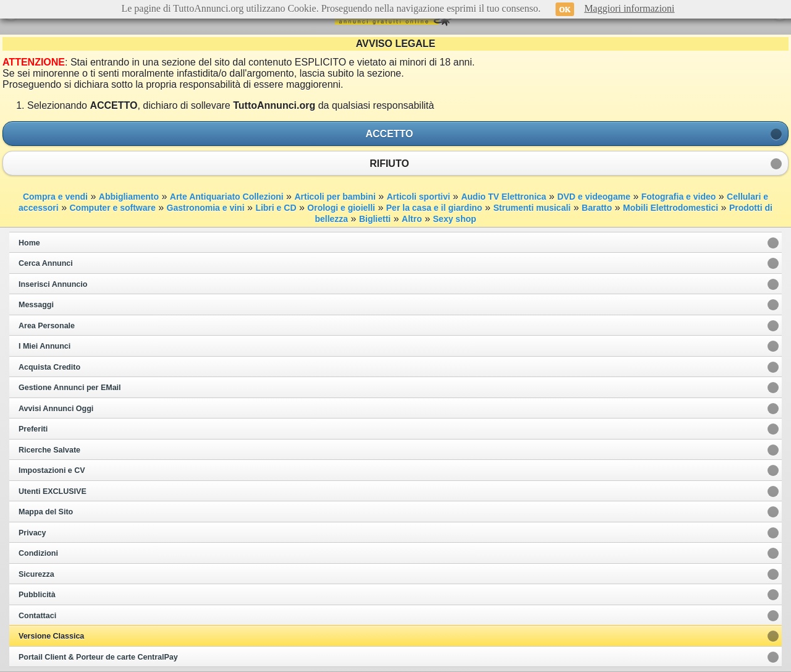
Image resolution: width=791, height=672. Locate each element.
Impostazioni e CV (52, 470)
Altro (412, 219)
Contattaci (37, 616)
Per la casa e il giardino (434, 208)
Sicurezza (36, 574)
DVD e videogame (594, 197)
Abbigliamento (129, 197)
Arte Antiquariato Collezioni (227, 197)
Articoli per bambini (335, 197)
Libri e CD (276, 208)
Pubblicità (37, 595)
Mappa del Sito (46, 512)
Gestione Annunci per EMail (70, 388)
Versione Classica (51, 636)
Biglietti (375, 219)
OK (565, 9)
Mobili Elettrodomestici (670, 208)
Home (29, 243)
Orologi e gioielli (341, 208)
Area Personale (47, 326)
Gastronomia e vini (206, 208)
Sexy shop (455, 219)
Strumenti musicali (532, 208)
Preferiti (33, 429)
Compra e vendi (55, 197)
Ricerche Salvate (49, 450)
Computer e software (112, 208)
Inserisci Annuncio (53, 284)
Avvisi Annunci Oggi (56, 409)
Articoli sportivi (419, 197)
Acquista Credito (49, 367)
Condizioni (38, 553)
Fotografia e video (679, 197)
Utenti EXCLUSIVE (53, 491)
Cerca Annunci (46, 263)
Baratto (597, 208)
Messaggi (36, 305)
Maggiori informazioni (629, 8)
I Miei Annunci (44, 346)
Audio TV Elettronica (504, 197)
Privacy (32, 533)
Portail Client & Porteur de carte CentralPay (98, 657)
